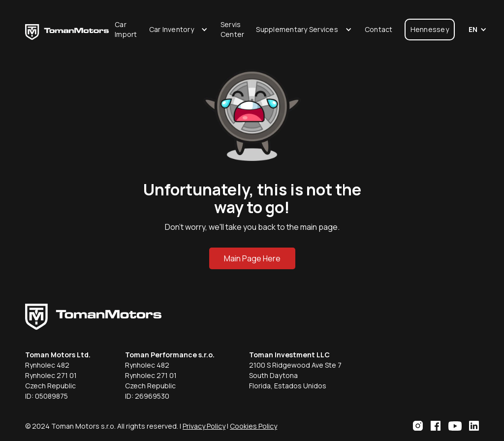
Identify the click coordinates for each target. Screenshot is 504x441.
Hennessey (430, 29)
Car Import (126, 29)
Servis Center (233, 29)
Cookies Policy (253, 426)
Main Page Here (252, 258)
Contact (379, 29)
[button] (179, 30)
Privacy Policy (204, 426)
